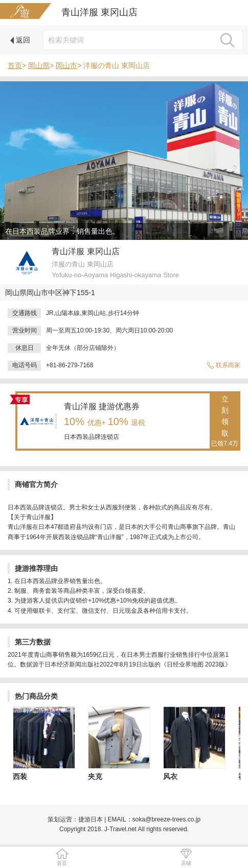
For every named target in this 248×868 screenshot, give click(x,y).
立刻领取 (225, 422)
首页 (15, 65)
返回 (20, 40)
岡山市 (66, 65)
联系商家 (223, 365)
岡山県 (39, 65)
